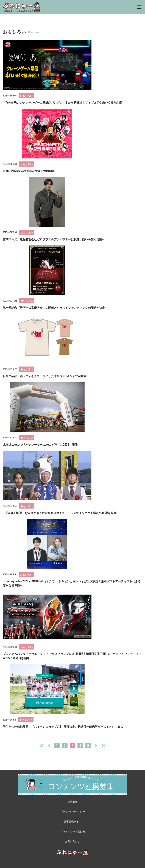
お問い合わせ (72, 841)
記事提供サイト (72, 821)
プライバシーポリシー (72, 811)
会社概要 (72, 801)
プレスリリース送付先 (72, 831)
